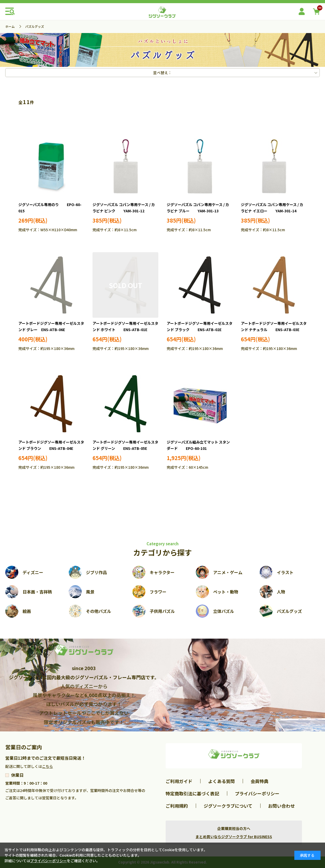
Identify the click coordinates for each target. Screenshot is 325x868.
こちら (47, 766)
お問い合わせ (281, 806)
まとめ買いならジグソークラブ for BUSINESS (234, 837)
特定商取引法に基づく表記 (192, 793)
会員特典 (259, 781)
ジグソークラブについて (228, 806)
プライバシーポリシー (257, 793)
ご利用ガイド (179, 781)
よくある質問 (221, 781)
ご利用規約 (177, 806)
